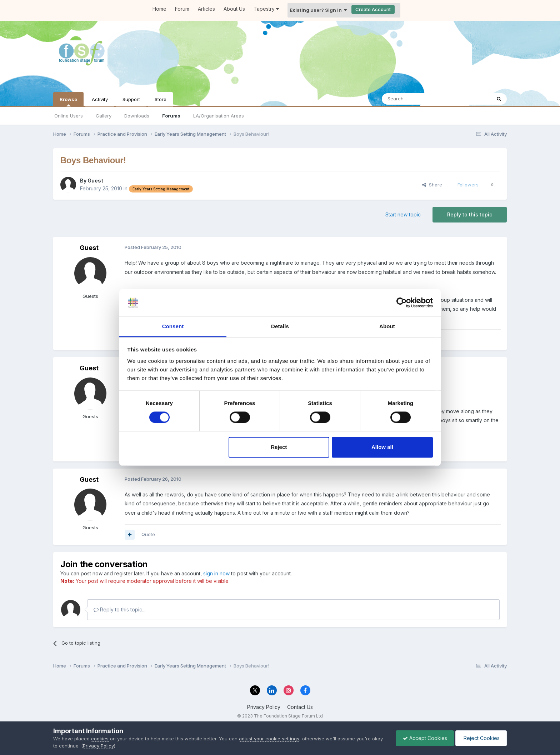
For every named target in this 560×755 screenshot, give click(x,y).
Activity (100, 99)
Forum (182, 9)
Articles (206, 9)
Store (161, 99)
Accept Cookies (423, 738)
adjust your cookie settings (269, 739)
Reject (279, 447)
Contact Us (300, 707)
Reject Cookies (481, 738)
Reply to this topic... (119, 609)
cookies (100, 739)
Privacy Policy (264, 707)
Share (432, 185)
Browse (68, 101)
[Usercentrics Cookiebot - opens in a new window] (402, 303)
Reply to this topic (470, 214)
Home (159, 9)
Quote (148, 534)
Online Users (69, 116)
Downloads (137, 116)
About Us (234, 9)
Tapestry (266, 9)
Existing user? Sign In (318, 10)
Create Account (373, 9)
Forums (171, 116)
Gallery (104, 116)
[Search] (418, 99)
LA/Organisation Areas (219, 116)
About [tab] (387, 326)
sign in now (216, 573)
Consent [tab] (173, 326)
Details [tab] (280, 326)
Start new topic (403, 214)
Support (131, 99)
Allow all (382, 447)
